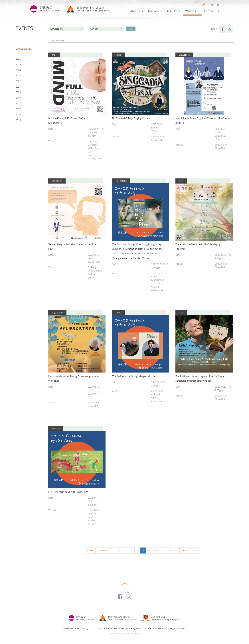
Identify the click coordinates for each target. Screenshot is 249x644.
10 (155, 550)
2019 (18, 98)
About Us (137, 11)
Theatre (56, 428)
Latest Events (23, 49)
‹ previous (103, 550)
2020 (18, 92)
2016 (18, 114)
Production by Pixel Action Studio (124, 633)
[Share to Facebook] (223, 29)
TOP (126, 584)
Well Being (184, 55)
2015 (18, 120)
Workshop (57, 181)
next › (185, 550)
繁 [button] (212, 5)
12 (170, 550)
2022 (18, 81)
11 (163, 550)
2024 (18, 70)
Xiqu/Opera (57, 313)
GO (131, 29)
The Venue (155, 11)
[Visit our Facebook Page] (120, 596)
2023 (18, 75)
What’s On (192, 11)
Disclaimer (68, 628)
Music (118, 55)
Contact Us (211, 11)
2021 (18, 87)
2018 (18, 103)
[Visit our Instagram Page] (129, 596)
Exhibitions (121, 181)
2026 (18, 59)
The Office (174, 11)
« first (90, 550)
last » (195, 550)
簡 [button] (218, 5)
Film (181, 181)
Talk (54, 55)
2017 (18, 109)
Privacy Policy (82, 628)
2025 (18, 64)
